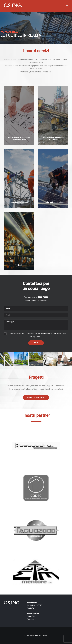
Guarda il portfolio (36, 397)
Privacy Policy (35, 337)
